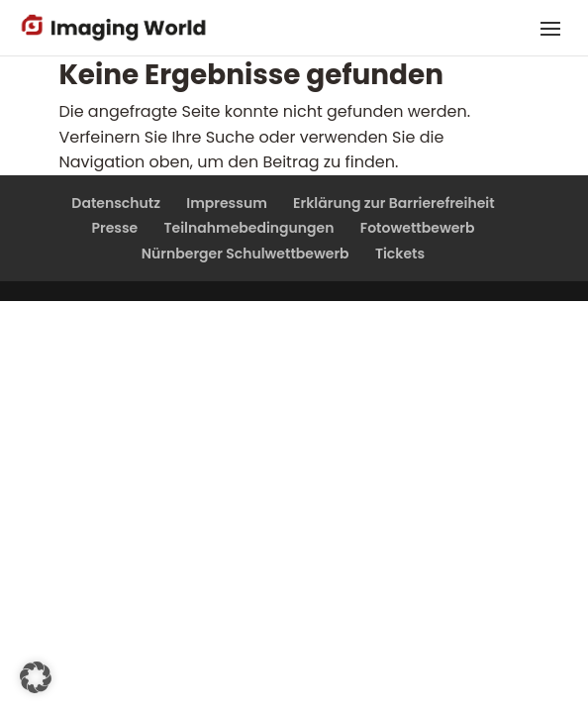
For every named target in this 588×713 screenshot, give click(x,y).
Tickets (400, 254)
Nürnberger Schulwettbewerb (245, 254)
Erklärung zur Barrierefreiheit (394, 203)
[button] (36, 677)
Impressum (227, 203)
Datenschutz (116, 203)
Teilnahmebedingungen (248, 228)
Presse (114, 228)
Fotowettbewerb (418, 228)
